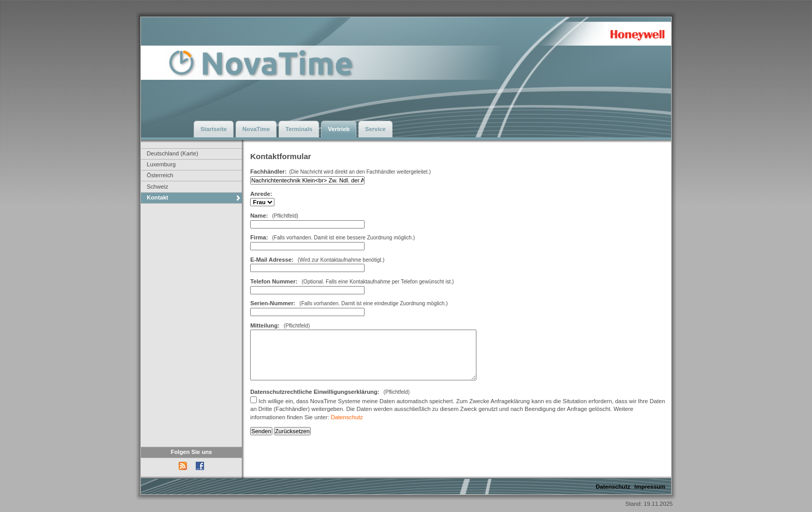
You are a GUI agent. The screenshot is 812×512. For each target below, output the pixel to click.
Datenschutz (347, 417)
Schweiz (157, 187)
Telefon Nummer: (274, 281)
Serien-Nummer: (273, 303)
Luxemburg (161, 164)
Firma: (260, 237)
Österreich (160, 175)
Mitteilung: (265, 325)
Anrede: (261, 194)
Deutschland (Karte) (172, 153)
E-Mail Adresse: (272, 260)
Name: (259, 216)
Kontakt (157, 197)
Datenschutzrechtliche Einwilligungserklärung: (315, 392)
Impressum (650, 487)
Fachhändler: (268, 172)
